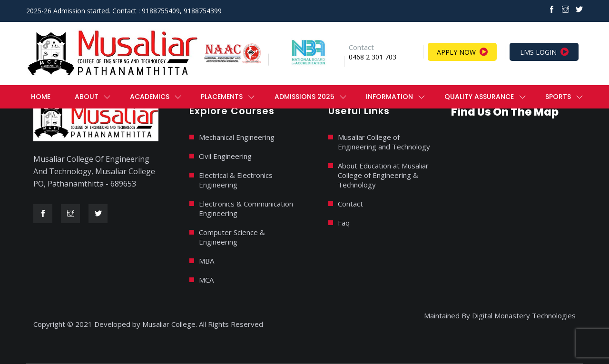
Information (389, 97)
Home (41, 97)
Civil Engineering (225, 156)
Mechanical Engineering (237, 137)
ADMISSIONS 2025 (304, 97)
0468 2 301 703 (373, 57)
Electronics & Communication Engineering (246, 208)
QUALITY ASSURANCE (479, 97)
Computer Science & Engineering (232, 237)
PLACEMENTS (222, 97)
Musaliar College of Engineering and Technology (384, 142)
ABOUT (87, 97)
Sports (558, 97)
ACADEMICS (150, 97)
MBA (206, 261)
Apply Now (462, 52)
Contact (350, 204)
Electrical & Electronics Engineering (236, 180)
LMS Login (544, 52)
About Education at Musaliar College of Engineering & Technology (383, 175)
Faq (344, 223)
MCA (206, 280)
